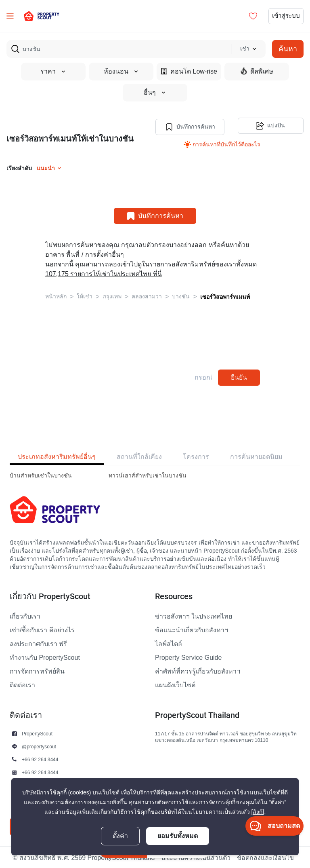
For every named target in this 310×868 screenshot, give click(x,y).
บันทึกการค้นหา (189, 126)
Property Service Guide (188, 657)
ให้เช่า (85, 295)
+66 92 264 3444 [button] (40, 758)
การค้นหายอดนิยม (256, 455)
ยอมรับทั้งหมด (178, 836)
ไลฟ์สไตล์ (169, 643)
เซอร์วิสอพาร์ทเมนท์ (225, 296)
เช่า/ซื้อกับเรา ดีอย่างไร (42, 629)
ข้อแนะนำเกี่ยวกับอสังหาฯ (192, 629)
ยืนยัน (239, 376)
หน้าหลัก (56, 295)
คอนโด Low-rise (189, 71)
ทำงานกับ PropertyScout (45, 657)
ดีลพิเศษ (257, 71)
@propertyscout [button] (39, 745)
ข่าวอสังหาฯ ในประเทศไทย (194, 615)
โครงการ (196, 455)
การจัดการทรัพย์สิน (37, 670)
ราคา (53, 72)
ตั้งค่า (120, 836)
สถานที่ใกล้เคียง (139, 455)
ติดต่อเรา (22, 684)
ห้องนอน (121, 72)
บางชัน (181, 295)
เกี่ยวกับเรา (25, 615)
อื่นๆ (155, 93)
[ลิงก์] (258, 812)
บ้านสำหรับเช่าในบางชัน (41, 474)
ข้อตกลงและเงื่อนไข (265, 857)
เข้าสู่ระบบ (285, 16)
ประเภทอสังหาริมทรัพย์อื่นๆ (57, 455)
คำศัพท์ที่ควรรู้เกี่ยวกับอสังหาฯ (198, 670)
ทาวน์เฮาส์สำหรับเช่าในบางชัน (148, 474)
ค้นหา (288, 49)
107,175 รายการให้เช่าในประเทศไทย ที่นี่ (104, 273)
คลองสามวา (147, 295)
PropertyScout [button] (37, 732)
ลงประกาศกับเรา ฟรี (38, 643)
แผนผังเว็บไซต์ (175, 684)
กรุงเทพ (112, 295)
